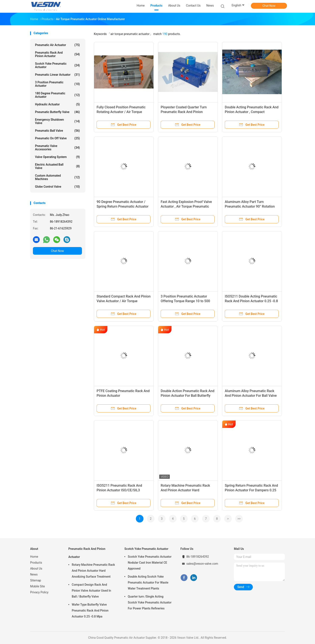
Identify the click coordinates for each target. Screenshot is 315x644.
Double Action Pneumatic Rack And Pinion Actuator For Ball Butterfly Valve (188, 396)
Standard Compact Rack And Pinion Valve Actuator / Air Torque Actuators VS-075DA (124, 301)
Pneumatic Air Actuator (57, 45)
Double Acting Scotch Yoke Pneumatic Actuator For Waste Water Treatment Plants (148, 583)
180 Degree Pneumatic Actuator (57, 95)
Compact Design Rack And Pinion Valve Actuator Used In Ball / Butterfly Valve (91, 591)
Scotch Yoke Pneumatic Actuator (57, 65)
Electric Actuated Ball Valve (57, 166)
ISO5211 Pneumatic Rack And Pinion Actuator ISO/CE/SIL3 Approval (119, 490)
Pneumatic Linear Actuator (57, 75)
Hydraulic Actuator (57, 104)
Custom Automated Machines (57, 177)
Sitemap (36, 580)
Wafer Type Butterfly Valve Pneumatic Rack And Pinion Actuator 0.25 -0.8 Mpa (90, 610)
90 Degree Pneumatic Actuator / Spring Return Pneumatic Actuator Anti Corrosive (122, 206)
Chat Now (269, 6)
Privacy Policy (39, 592)
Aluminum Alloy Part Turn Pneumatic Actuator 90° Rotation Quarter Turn (250, 206)
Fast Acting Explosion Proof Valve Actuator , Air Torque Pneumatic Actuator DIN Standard (186, 206)
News (34, 574)
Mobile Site (38, 586)
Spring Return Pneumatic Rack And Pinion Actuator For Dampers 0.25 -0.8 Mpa (251, 490)
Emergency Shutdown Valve (57, 121)
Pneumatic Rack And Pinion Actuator (57, 54)
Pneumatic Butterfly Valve (57, 112)
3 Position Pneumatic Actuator (57, 84)
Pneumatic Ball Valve (57, 131)
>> (239, 519)
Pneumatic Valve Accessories (57, 148)
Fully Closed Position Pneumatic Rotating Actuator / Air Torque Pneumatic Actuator (121, 112)
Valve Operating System (57, 157)
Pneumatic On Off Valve (57, 138)
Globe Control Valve (57, 187)
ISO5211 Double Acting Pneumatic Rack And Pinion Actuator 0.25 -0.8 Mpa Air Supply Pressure (251, 301)
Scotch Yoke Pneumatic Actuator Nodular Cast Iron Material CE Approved (150, 563)
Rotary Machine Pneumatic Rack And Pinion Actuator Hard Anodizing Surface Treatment (185, 490)
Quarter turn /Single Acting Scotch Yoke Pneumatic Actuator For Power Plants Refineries (150, 602)
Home (34, 557)
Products (36, 563)
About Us (36, 569)
